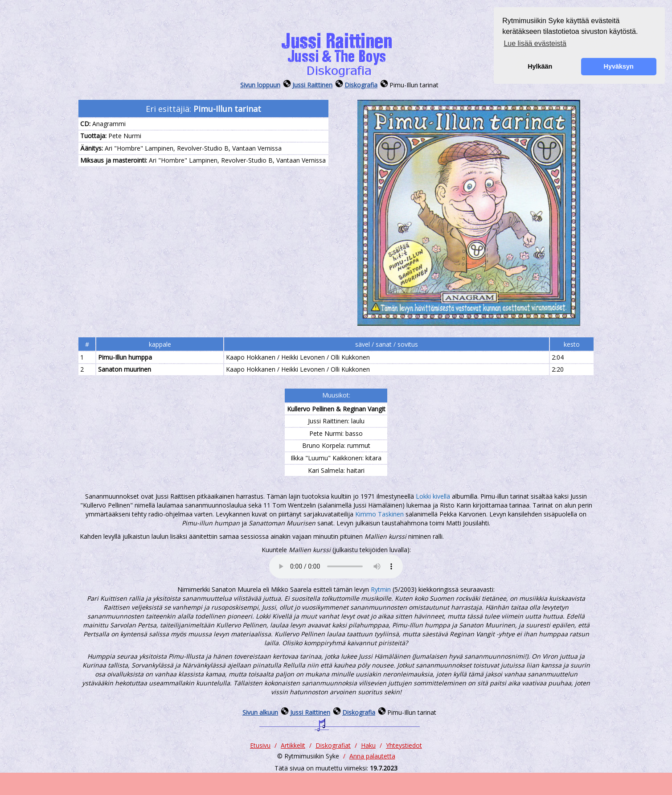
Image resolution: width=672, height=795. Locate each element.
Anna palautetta (372, 756)
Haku (368, 745)
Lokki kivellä (433, 496)
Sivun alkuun (260, 712)
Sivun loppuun (260, 85)
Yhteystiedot (404, 745)
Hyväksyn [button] (619, 66)
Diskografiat (333, 745)
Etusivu (260, 745)
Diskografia (361, 85)
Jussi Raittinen (312, 85)
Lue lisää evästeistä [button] (535, 43)
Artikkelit (293, 745)
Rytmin (381, 589)
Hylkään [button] (540, 66)
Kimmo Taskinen (379, 514)
